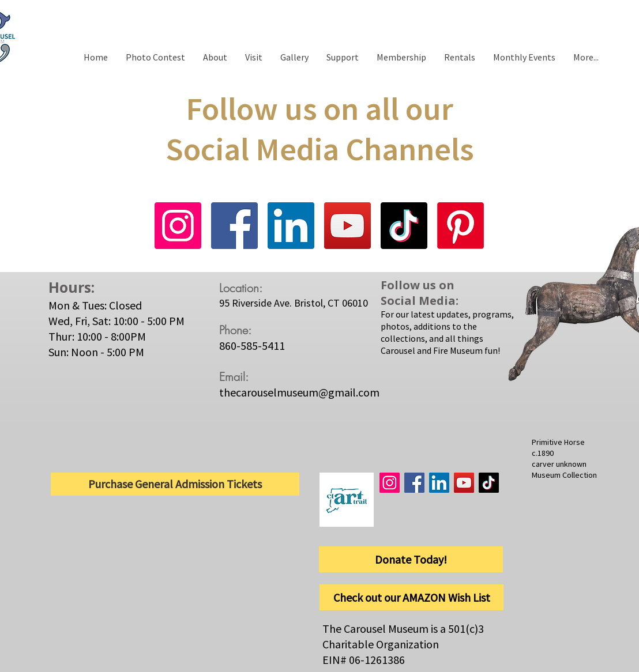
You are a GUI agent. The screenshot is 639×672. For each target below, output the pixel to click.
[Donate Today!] (411, 559)
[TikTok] (404, 226)
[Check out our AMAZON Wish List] (411, 597)
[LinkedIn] (291, 226)
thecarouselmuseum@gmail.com (299, 392)
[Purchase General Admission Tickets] (175, 484)
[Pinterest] (461, 226)
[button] (253, 57)
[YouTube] (347, 226)
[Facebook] (234, 226)
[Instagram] (178, 226)
